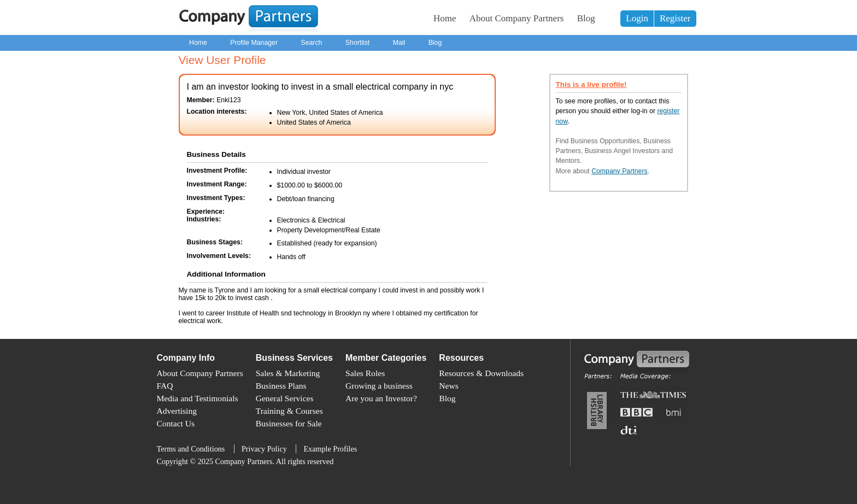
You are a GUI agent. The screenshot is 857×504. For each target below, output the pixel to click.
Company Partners (620, 171)
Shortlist (357, 43)
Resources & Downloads (481, 373)
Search (311, 43)
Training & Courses (289, 411)
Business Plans (281, 386)
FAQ (165, 386)
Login (637, 18)
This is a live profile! (591, 84)
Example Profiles (330, 449)
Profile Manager (254, 43)
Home (445, 18)
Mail (399, 43)
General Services (285, 398)
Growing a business (379, 386)
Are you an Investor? (381, 398)
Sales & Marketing (288, 373)
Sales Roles (365, 373)
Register (675, 18)
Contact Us (176, 423)
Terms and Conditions (191, 449)
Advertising (177, 411)
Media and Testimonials (198, 398)
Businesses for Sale (289, 423)
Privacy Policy (264, 449)
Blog (586, 18)
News (448, 386)
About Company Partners (517, 18)
